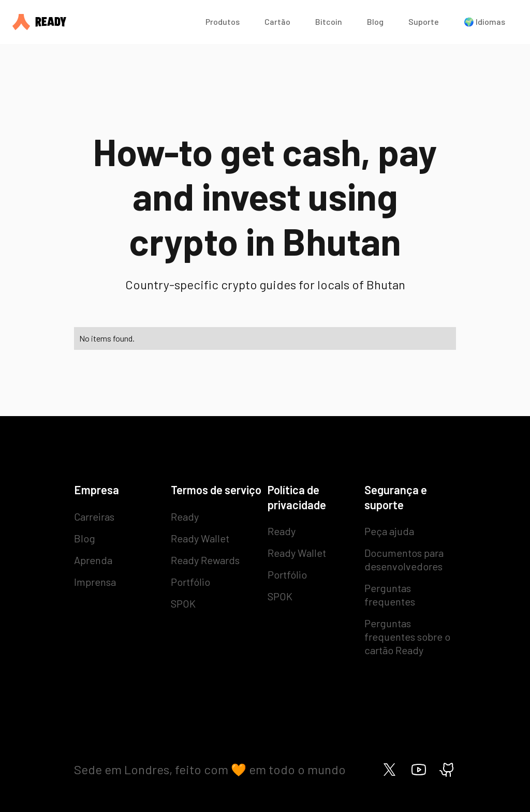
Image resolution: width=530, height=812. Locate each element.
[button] (223, 22)
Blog (375, 21)
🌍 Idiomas (484, 21)
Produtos (223, 21)
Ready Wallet (200, 538)
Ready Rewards (205, 560)
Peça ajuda (389, 531)
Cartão (277, 21)
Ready (185, 516)
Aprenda (93, 560)
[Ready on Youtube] (419, 770)
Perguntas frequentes (390, 595)
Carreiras (94, 516)
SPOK (183, 603)
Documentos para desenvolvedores (404, 559)
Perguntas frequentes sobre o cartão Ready (407, 637)
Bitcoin (329, 21)
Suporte (424, 21)
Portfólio (190, 582)
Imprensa (95, 582)
